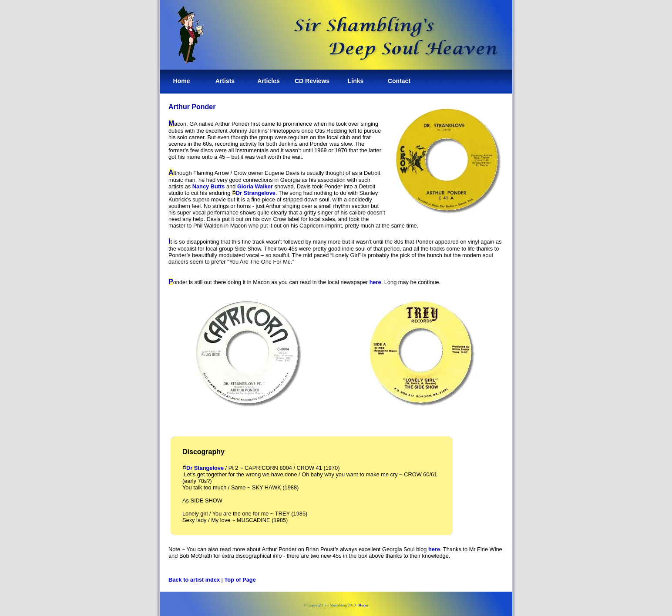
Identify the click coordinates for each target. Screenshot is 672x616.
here (375, 282)
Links (356, 81)
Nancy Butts (209, 186)
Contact (399, 81)
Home (182, 81)
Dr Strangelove (254, 193)
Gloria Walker (255, 186)
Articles (268, 81)
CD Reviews (312, 81)
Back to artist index (194, 580)
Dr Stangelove (203, 468)
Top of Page (240, 580)
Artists (225, 81)
